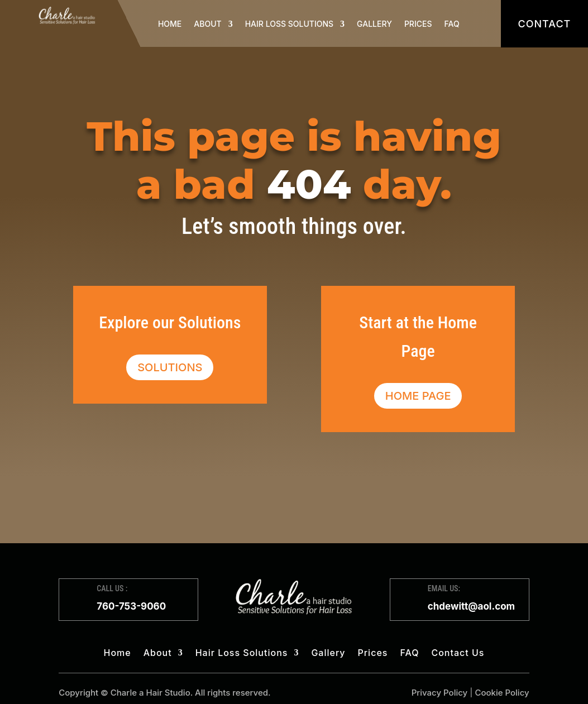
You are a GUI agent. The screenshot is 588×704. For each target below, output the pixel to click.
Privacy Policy (440, 693)
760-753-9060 (131, 606)
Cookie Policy (502, 693)
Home (170, 24)
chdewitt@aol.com (471, 606)
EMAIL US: (444, 588)
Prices (418, 24)
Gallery (374, 24)
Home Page (418, 396)
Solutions (170, 367)
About (207, 24)
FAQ (452, 24)
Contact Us (458, 653)
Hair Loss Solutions (289, 24)
